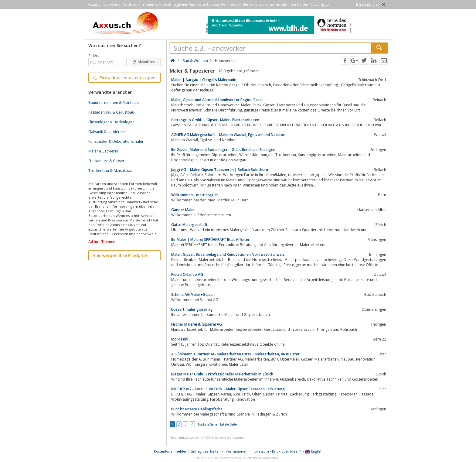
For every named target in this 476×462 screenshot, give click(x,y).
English (314, 451)
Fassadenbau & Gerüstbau (111, 112)
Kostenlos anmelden (171, 451)
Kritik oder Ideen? (286, 451)
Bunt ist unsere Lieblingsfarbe (197, 409)
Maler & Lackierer (103, 151)
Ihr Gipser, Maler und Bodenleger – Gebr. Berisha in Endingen (223, 150)
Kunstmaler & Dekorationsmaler (116, 141)
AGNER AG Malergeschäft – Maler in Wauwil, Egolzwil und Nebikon (228, 135)
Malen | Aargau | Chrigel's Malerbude (204, 80)
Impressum (260, 451)
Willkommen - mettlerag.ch (195, 195)
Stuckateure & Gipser (106, 161)
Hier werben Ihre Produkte (120, 255)
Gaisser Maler (183, 210)
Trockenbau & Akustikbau (110, 171)
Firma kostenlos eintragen (124, 78)
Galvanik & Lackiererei (107, 132)
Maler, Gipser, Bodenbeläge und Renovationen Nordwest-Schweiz (228, 254)
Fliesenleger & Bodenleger (111, 122)
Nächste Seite (207, 424)
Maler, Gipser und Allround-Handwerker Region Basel (217, 100)
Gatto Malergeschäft (189, 225)
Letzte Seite (228, 424)
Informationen (236, 451)
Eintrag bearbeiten (206, 451)
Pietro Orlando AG (187, 274)
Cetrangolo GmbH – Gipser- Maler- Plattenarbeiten (215, 120)
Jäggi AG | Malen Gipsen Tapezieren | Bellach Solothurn (220, 170)
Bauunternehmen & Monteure (114, 103)
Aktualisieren (145, 62)
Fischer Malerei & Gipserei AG (197, 324)
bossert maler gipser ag (192, 309)
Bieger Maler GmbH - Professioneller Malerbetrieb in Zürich (222, 374)
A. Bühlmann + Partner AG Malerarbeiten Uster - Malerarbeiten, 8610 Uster (235, 354)
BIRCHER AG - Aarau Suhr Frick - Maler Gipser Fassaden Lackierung (228, 389)
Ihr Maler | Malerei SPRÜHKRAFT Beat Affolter (210, 240)
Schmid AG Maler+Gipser (193, 294)
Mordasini (180, 339)
